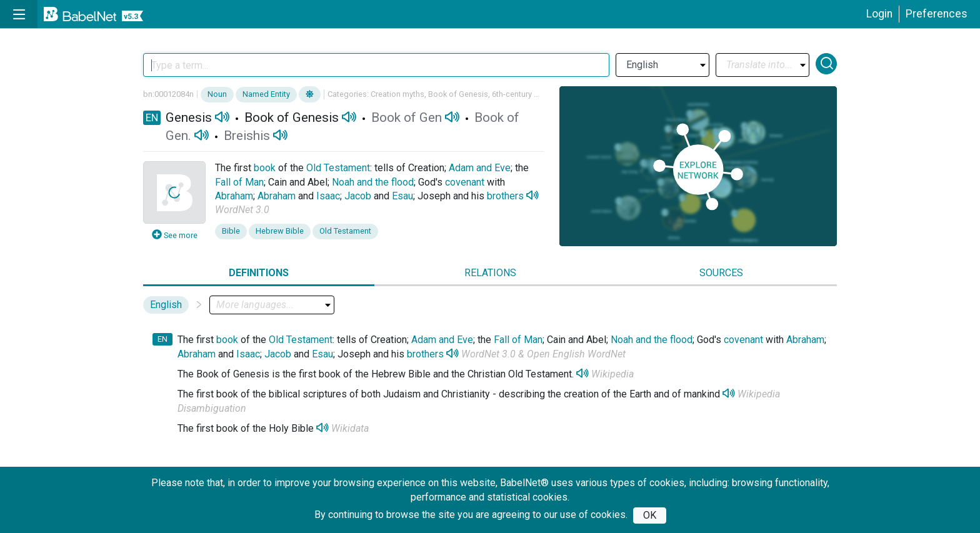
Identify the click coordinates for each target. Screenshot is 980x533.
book (265, 168)
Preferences (937, 14)
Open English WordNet (576, 354)
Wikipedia (612, 374)
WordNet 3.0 (242, 210)
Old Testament (338, 168)
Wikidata (350, 428)
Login (879, 14)
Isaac (328, 196)
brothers (505, 196)
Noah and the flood (373, 182)
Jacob (358, 196)
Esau (402, 196)
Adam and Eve (480, 168)
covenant (465, 182)
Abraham (234, 196)
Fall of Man (239, 182)
